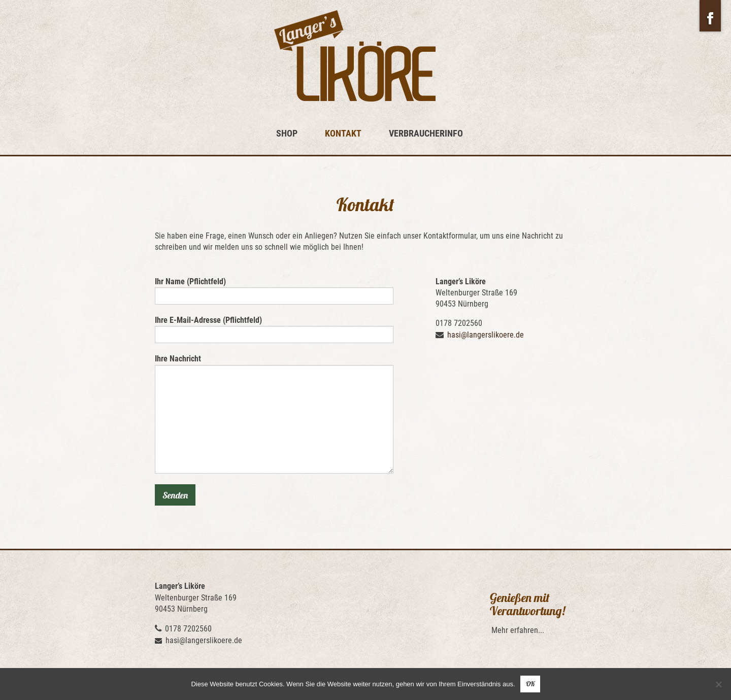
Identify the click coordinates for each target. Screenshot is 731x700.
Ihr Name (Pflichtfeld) (274, 291)
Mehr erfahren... (518, 630)
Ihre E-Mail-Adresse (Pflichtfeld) (274, 329)
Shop (287, 133)
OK (530, 684)
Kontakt (343, 133)
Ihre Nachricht (274, 413)
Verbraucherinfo (426, 133)
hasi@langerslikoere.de (486, 335)
